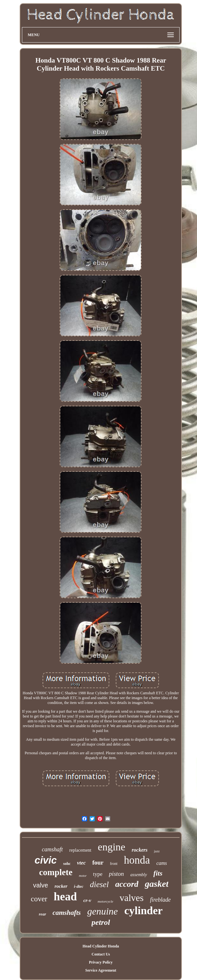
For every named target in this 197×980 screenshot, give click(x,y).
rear (43, 914)
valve (41, 885)
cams (162, 863)
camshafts (67, 913)
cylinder (143, 911)
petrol (101, 922)
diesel (99, 884)
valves (132, 898)
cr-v (87, 900)
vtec (81, 863)
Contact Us (101, 954)
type (98, 874)
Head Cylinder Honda (101, 946)
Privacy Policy (101, 962)
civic (46, 860)
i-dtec (79, 886)
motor (83, 876)
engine (111, 847)
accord (127, 884)
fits (158, 873)
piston (116, 874)
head (65, 897)
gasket (157, 884)
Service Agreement (101, 970)
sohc (67, 864)
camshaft (52, 849)
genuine (102, 911)
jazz (157, 851)
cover (39, 899)
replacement (80, 850)
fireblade (160, 900)
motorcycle (105, 901)
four (98, 862)
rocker (61, 886)
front (114, 864)
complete (56, 872)
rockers (140, 850)
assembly (138, 875)
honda (137, 860)
